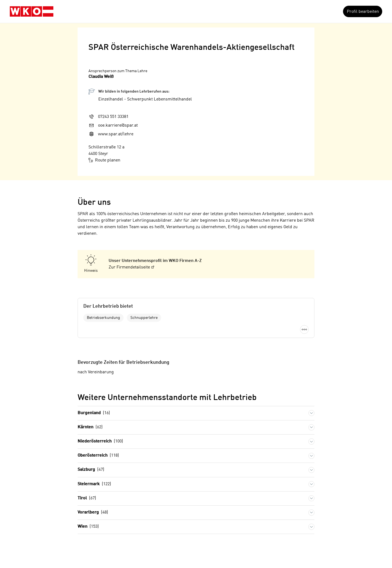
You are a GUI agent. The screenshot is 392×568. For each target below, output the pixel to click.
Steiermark (94, 484)
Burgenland (94, 413)
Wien (88, 527)
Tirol (87, 498)
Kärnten (90, 427)
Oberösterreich (98, 456)
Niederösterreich (100, 442)
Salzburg (91, 470)
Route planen (104, 160)
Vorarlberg (93, 513)
